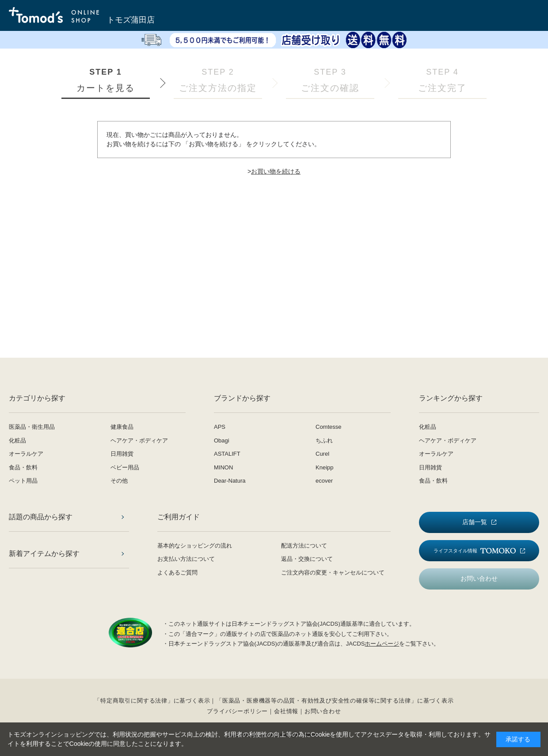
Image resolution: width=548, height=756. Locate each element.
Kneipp (324, 467)
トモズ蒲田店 (131, 20)
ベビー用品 (125, 467)
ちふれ (324, 440)
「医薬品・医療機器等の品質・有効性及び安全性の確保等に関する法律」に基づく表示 (335, 701)
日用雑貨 (122, 454)
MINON (223, 467)
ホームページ (382, 644)
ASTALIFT (227, 454)
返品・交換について (307, 559)
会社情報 (286, 711)
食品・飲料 (23, 467)
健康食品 (122, 427)
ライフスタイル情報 (475, 551)
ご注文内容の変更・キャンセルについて (333, 573)
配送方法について (304, 546)
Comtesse (329, 427)
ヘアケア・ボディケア (139, 440)
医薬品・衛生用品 (32, 427)
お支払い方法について (186, 559)
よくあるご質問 (177, 573)
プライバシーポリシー (237, 711)
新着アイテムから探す (44, 554)
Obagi (222, 440)
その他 (119, 481)
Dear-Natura (230, 481)
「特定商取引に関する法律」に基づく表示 (152, 701)
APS (220, 427)
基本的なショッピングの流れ (195, 546)
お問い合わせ (479, 578)
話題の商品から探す (41, 517)
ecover (324, 481)
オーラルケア (26, 454)
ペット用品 (23, 481)
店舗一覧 (475, 522)
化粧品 (17, 440)
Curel (322, 454)
